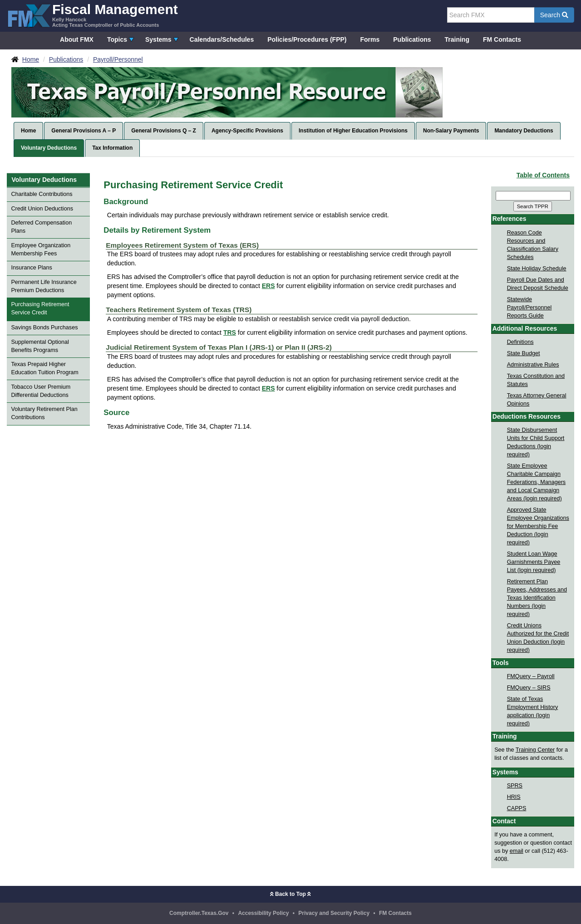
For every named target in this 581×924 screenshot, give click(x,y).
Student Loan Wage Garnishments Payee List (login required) (534, 562)
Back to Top (290, 894)
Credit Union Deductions (42, 209)
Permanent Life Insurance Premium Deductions (44, 286)
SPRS (515, 786)
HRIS (514, 797)
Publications (412, 39)
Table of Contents (543, 175)
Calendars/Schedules (222, 39)
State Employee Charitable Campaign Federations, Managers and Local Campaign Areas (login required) (537, 482)
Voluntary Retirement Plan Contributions (44, 413)
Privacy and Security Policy (334, 913)
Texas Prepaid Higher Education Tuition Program (44, 368)
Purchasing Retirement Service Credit (40, 308)
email (517, 851)
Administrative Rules (533, 365)
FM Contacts (502, 39)
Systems (158, 39)
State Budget (524, 353)
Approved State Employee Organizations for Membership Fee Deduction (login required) (538, 526)
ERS (268, 286)
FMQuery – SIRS (529, 688)
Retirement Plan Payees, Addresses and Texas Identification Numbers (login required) (537, 598)
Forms (370, 39)
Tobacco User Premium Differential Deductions (41, 391)
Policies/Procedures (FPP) (307, 39)
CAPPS (517, 808)
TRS (230, 332)
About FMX (77, 39)
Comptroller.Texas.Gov (199, 913)
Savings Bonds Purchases (44, 328)
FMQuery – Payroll (531, 676)
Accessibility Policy (263, 913)
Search (554, 15)
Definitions (520, 342)
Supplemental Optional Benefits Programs (40, 346)
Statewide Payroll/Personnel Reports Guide (529, 308)
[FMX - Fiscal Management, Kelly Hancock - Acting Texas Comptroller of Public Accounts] (92, 15)
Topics (117, 39)
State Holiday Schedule (537, 269)
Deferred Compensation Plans (41, 227)
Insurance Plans (31, 268)
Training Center (535, 750)
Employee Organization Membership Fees (41, 249)
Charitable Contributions (42, 194)
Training (457, 39)
